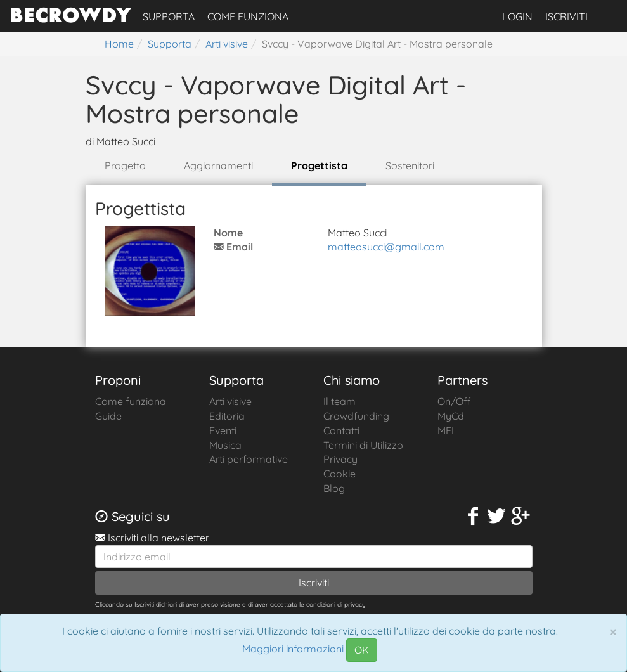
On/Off (454, 401)
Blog (334, 488)
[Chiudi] (613, 631)
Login (517, 16)
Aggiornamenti (218, 165)
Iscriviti (566, 16)
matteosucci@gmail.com (386, 247)
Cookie (339, 474)
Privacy (340, 459)
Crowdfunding (356, 416)
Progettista (319, 165)
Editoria (227, 416)
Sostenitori (410, 165)
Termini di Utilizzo (363, 445)
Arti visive (230, 401)
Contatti (341, 430)
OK (362, 650)
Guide (108, 416)
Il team (339, 401)
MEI (446, 430)
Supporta (169, 16)
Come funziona (248, 16)
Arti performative (249, 459)
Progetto (125, 165)
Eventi (223, 430)
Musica (225, 445)
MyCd (451, 416)
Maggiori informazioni (293, 649)
